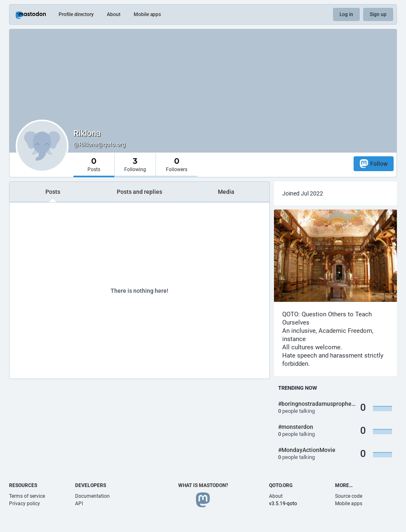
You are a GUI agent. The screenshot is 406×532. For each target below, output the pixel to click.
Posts (53, 192)
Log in (346, 14)
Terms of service (27, 496)
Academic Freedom (345, 331)
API (79, 504)
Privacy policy (25, 504)
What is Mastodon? (203, 485)
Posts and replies (139, 192)
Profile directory (76, 14)
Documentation (92, 496)
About (114, 14)
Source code (349, 496)
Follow (374, 164)
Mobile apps (147, 14)
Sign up (378, 14)
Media (226, 192)
